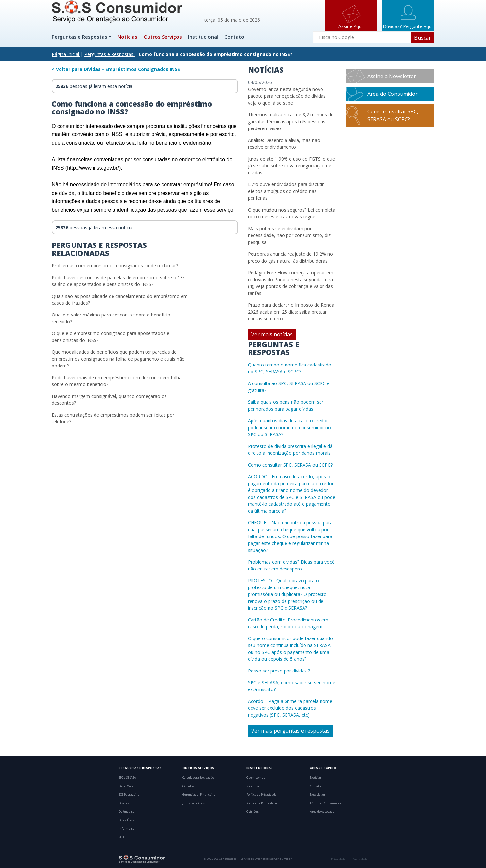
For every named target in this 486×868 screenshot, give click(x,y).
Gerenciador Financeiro (199, 795)
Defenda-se (127, 812)
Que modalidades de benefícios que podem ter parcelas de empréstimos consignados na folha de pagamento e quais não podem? (118, 359)
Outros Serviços (163, 37)
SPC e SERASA (127, 778)
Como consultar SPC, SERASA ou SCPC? (290, 465)
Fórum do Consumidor (326, 803)
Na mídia (253, 786)
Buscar (423, 38)
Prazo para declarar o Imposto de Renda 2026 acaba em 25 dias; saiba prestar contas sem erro (291, 312)
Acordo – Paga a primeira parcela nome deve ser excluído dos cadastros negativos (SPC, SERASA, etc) (290, 708)
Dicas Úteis (127, 820)
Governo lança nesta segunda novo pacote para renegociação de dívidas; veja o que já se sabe (287, 96)
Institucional (203, 37)
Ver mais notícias (272, 334)
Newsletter (318, 795)
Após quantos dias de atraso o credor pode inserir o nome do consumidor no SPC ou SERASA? (289, 427)
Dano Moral (127, 786)
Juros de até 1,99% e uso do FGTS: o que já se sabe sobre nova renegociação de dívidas (291, 166)
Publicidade (360, 859)
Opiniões (252, 812)
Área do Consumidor (392, 94)
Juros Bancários (194, 803)
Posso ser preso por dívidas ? (279, 671)
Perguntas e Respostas (80, 37)
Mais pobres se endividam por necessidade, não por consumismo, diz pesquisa (289, 235)
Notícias (127, 37)
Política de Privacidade (261, 795)
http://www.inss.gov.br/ (93, 168)
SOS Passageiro (129, 795)
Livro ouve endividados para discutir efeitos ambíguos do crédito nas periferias (286, 191)
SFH (121, 837)
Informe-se (127, 829)
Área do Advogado (322, 812)
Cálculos (188, 786)
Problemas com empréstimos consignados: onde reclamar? (115, 266)
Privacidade (338, 859)
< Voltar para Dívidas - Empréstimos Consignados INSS (116, 69)
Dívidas (124, 803)
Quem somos (256, 778)
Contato (234, 37)
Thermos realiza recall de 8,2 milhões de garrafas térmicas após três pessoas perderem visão (291, 121)
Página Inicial (65, 54)
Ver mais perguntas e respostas (290, 731)
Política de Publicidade (262, 803)
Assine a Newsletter (392, 76)
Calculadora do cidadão (198, 778)
